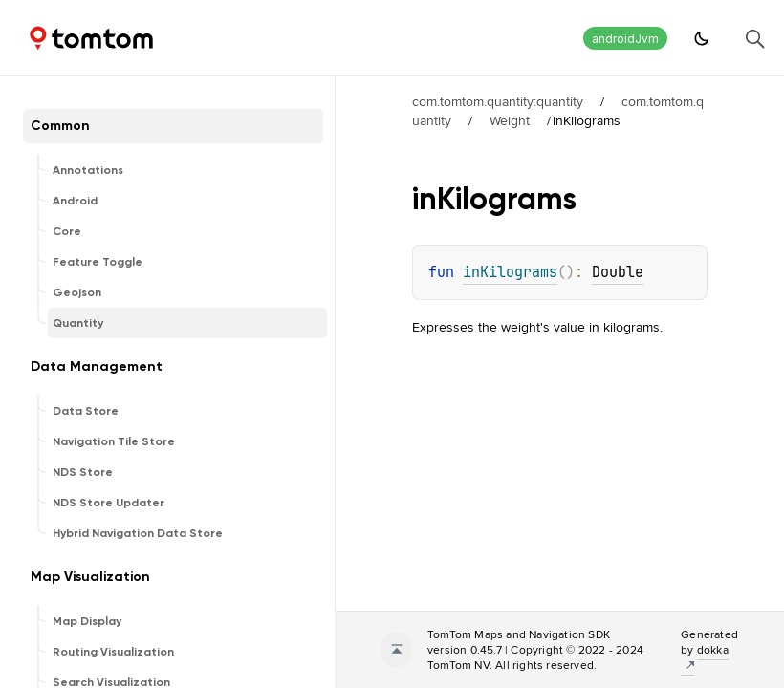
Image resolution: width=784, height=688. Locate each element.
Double (618, 272)
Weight (510, 120)
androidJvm (625, 39)
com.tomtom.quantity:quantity (498, 101)
